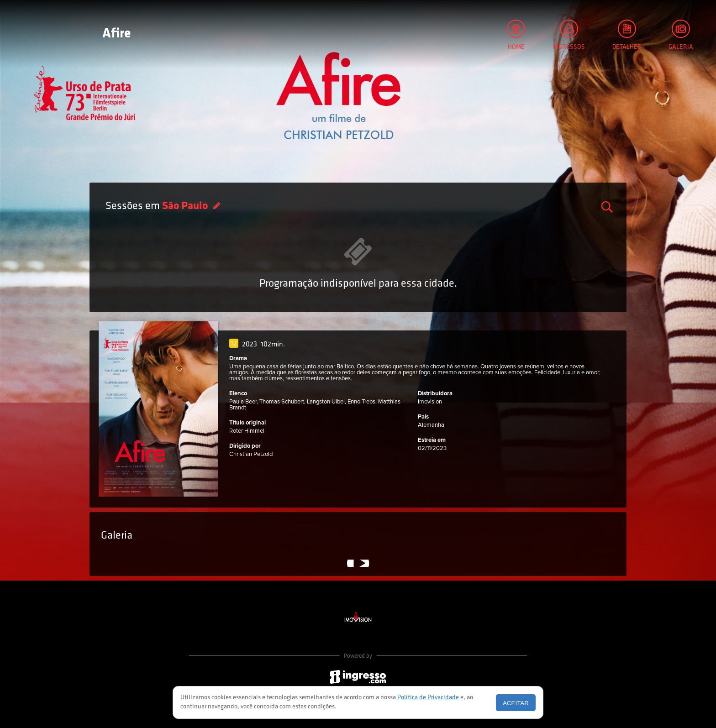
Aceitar (516, 703)
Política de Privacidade (428, 698)
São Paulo (186, 206)
